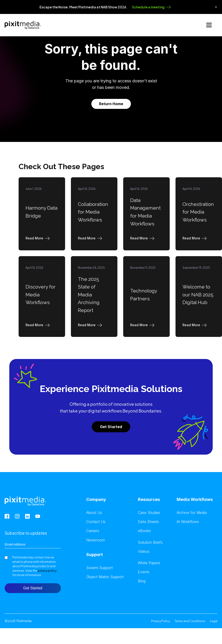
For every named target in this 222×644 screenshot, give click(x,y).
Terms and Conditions (190, 621)
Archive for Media (192, 512)
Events (144, 572)
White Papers (149, 562)
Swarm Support (99, 567)
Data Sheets (148, 521)
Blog (142, 581)
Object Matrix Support (105, 576)
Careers (93, 531)
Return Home (111, 103)
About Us (94, 512)
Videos (144, 551)
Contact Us (96, 521)
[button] (39, 238)
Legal (214, 621)
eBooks (144, 531)
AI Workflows (188, 521)
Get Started (111, 426)
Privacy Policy (161, 621)
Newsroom (96, 540)
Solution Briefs (150, 542)
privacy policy (47, 570)
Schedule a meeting (148, 7)
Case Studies (149, 512)
